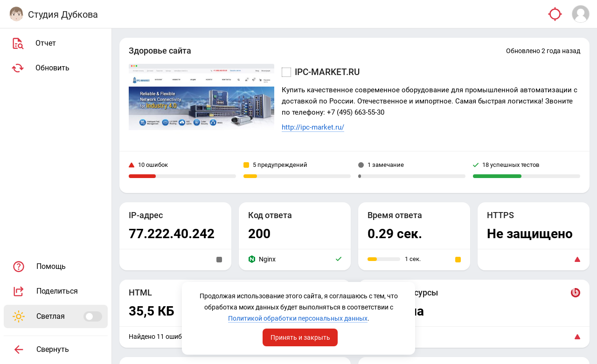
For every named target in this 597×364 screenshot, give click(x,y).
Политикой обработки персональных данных (298, 318)
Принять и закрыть (300, 337)
